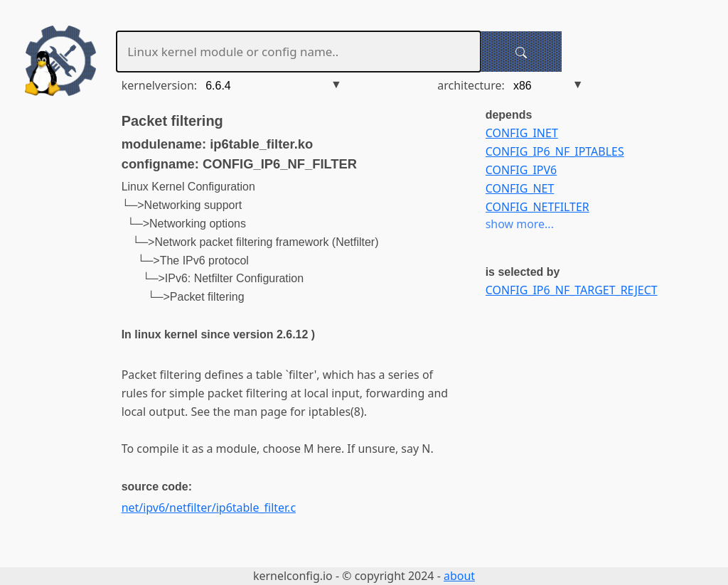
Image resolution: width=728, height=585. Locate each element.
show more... (520, 224)
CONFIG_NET (520, 188)
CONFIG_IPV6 (521, 170)
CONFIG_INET (522, 133)
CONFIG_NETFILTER (537, 207)
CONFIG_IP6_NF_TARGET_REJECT (572, 290)
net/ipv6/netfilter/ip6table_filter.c (209, 508)
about (459, 576)
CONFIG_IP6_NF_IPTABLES (555, 151)
